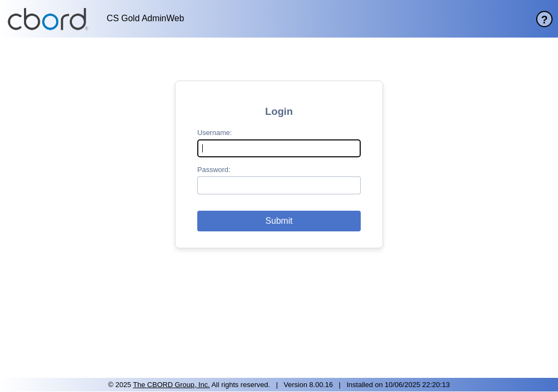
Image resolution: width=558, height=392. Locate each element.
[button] (279, 221)
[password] (279, 185)
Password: (214, 170)
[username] (279, 148)
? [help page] (544, 20)
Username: (215, 133)
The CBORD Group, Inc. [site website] (171, 385)
